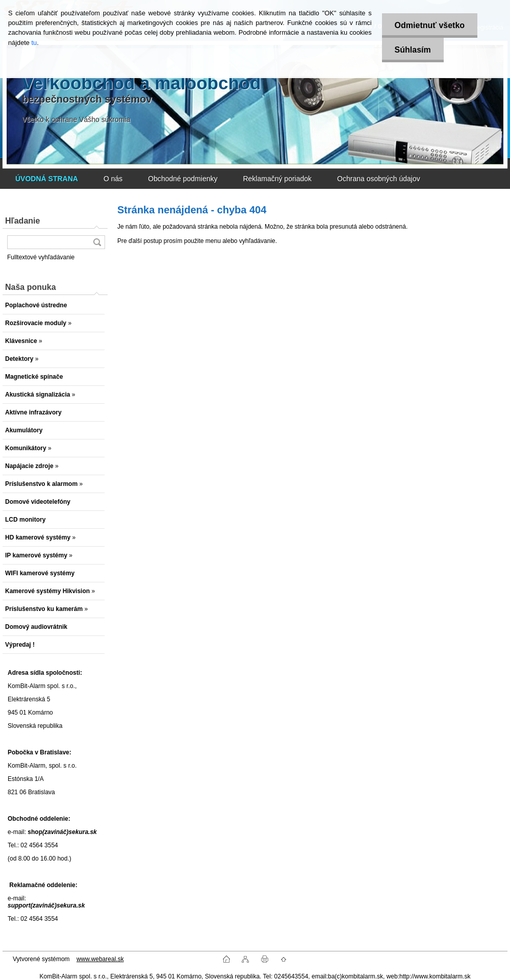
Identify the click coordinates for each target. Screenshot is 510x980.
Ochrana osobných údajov (379, 179)
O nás (113, 179)
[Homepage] (47, 179)
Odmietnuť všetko (430, 25)
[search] (97, 242)
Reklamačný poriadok (277, 179)
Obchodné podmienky (183, 179)
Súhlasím (413, 50)
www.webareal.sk (100, 959)
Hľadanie (22, 221)
